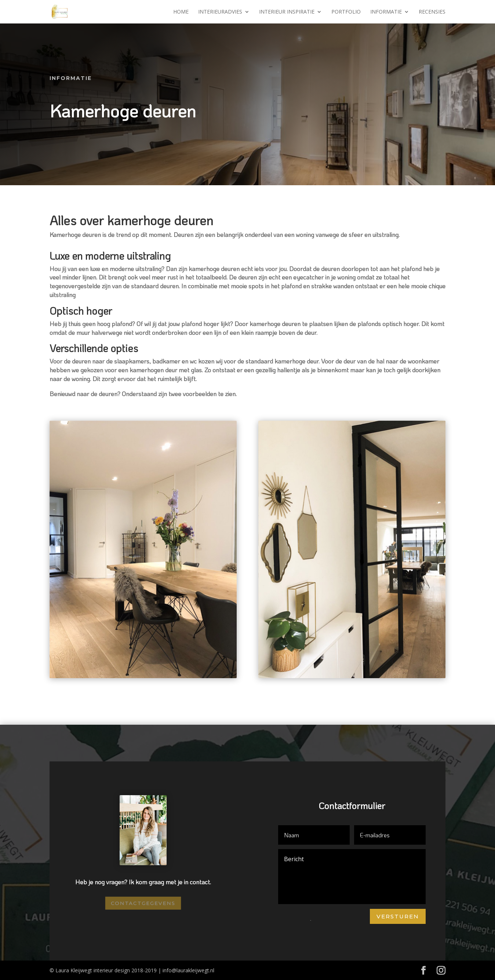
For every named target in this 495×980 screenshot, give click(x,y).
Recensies (432, 12)
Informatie (386, 12)
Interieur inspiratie (287, 12)
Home (181, 12)
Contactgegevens (143, 903)
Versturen (398, 916)
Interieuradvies (220, 12)
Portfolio (346, 12)
